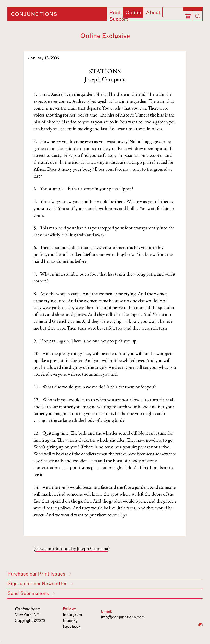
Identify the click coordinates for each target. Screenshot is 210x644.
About (153, 13)
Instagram (72, 615)
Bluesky (70, 620)
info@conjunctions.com (123, 617)
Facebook (72, 626)
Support (119, 19)
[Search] (198, 16)
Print (115, 13)
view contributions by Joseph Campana (72, 549)
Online (133, 13)
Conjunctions (34, 14)
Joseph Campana (105, 80)
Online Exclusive (105, 36)
